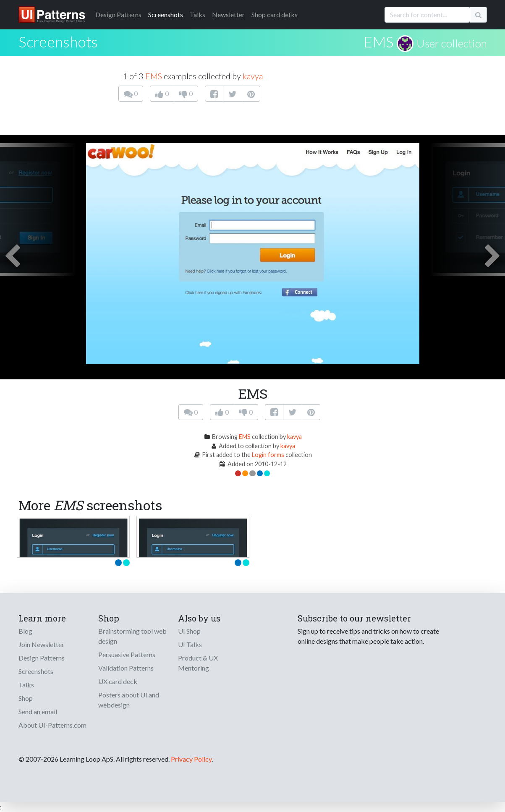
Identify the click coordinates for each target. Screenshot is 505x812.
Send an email (38, 711)
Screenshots (166, 14)
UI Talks (190, 644)
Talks (198, 14)
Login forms (268, 455)
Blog (25, 631)
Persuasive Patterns (127, 654)
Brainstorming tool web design (132, 636)
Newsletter (228, 14)
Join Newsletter (41, 644)
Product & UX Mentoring (198, 663)
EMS (379, 42)
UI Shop (189, 631)
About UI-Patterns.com (52, 725)
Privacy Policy (191, 759)
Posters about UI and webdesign (129, 700)
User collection (452, 43)
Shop (26, 698)
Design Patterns (42, 658)
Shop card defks (275, 14)
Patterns (118, 14)
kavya (253, 76)
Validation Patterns (126, 668)
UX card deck (118, 681)
